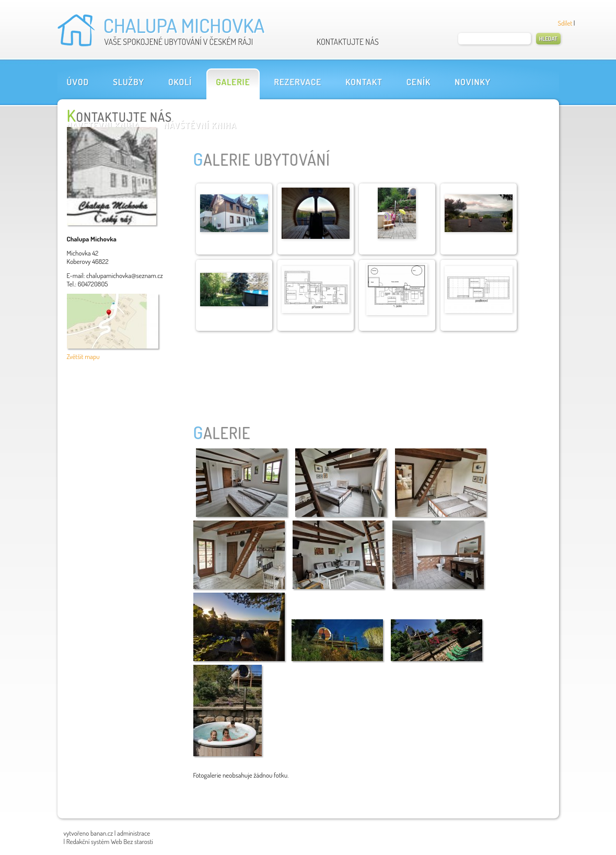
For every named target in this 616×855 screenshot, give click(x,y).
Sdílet (565, 23)
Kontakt (364, 82)
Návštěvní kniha (200, 125)
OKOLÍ (180, 82)
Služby (129, 82)
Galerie (233, 82)
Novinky (473, 82)
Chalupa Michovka (184, 25)
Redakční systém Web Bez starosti (110, 841)
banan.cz (102, 833)
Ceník (419, 82)
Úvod (78, 82)
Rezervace (298, 82)
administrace (133, 833)
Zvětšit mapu (83, 356)
